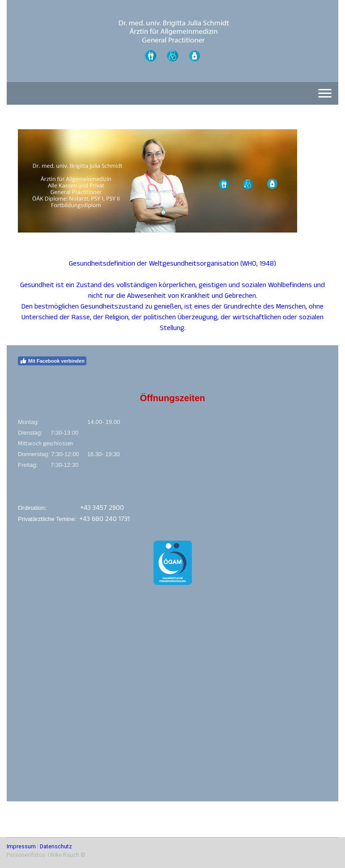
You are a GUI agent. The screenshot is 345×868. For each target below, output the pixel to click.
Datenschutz (56, 846)
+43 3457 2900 (102, 509)
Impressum (21, 846)
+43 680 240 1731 (105, 520)
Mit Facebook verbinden (52, 361)
